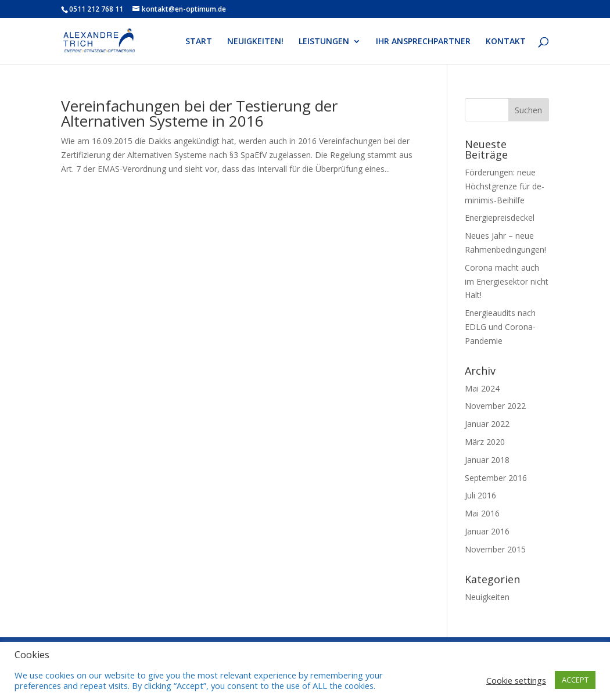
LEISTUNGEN (324, 42)
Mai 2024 (482, 388)
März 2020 (485, 442)
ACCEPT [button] (575, 680)
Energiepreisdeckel (500, 218)
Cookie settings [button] (516, 680)
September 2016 (496, 478)
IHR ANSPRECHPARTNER (423, 42)
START (199, 42)
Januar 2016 (487, 531)
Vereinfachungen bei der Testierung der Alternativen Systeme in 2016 (199, 113)
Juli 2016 (480, 495)
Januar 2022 (487, 424)
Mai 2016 (482, 513)
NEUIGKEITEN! (255, 42)
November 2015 (495, 549)
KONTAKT (506, 42)
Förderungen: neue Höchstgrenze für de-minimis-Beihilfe (505, 186)
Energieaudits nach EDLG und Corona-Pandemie (500, 327)
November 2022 (495, 406)
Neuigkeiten (487, 597)
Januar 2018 (487, 460)
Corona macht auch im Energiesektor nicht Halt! (507, 281)
